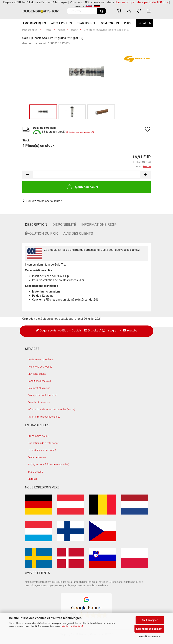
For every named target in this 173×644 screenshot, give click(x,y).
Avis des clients (78, 233)
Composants (110, 23)
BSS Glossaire (35, 472)
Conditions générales (39, 381)
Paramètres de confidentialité (44, 417)
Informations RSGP (99, 224)
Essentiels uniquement (149, 629)
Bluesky (93, 330)
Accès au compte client (40, 360)
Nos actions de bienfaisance (43, 443)
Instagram (112, 330)
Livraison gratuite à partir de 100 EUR (142, 2)
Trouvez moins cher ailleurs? (44, 201)
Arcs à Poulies (61, 23)
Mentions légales (37, 374)
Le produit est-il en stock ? (42, 450)
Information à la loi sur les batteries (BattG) (51, 410)
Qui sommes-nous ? (38, 436)
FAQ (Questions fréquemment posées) (48, 465)
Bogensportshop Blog (54, 330)
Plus (127, 23)
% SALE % (145, 23)
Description (36, 224)
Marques (33, 479)
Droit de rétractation (39, 402)
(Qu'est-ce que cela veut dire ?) (80, 132)
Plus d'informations (150, 636)
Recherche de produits (40, 367)
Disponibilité (64, 224)
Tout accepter (150, 620)
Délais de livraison (37, 457)
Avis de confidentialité (72, 626)
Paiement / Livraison (39, 388)
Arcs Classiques (34, 23)
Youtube (132, 330)
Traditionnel (86, 23)
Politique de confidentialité (42, 395)
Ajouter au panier (82, 187)
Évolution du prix (41, 233)
